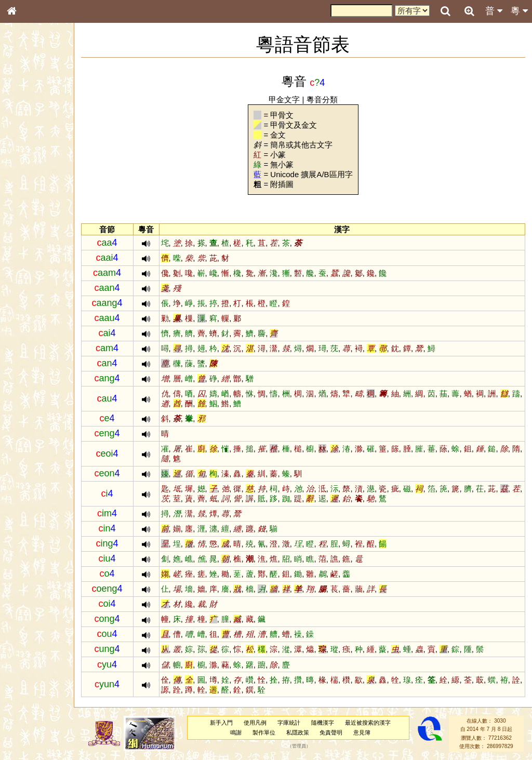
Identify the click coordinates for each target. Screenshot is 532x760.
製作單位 (271, 732)
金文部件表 (29, 167)
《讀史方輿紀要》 (38, 329)
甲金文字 (292, 99)
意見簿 (369, 732)
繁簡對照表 (29, 348)
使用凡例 (262, 723)
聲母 (21, 273)
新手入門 (229, 723)
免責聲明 (338, 732)
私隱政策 (304, 732)
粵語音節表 (29, 204)
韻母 (35, 273)
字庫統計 (296, 723)
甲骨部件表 (29, 157)
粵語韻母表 (29, 223)
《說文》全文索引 (38, 319)
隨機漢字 (329, 723)
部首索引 (25, 139)
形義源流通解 (32, 177)
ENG (46, 115)
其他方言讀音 (32, 292)
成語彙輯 (25, 338)
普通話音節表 (32, 283)
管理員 (306, 746)
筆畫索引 (25, 148)
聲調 (49, 273)
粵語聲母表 (29, 213)
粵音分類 (330, 99)
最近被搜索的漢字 (375, 723)
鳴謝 (243, 732)
